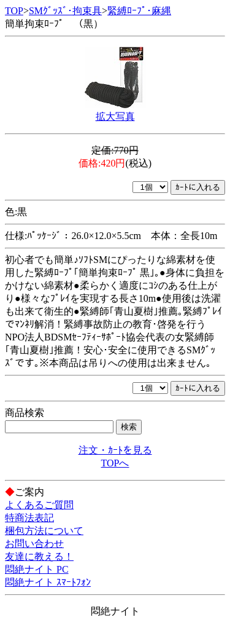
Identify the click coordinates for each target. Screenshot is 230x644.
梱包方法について (44, 531)
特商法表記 (29, 518)
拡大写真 (115, 116)
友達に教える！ (39, 556)
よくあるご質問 (39, 505)
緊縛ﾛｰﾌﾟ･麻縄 (139, 11)
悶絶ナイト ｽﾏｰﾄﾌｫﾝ (48, 582)
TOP (14, 11)
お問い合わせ (34, 544)
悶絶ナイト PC (37, 569)
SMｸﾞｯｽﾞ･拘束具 (65, 11)
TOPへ (115, 463)
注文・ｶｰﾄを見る (115, 450)
